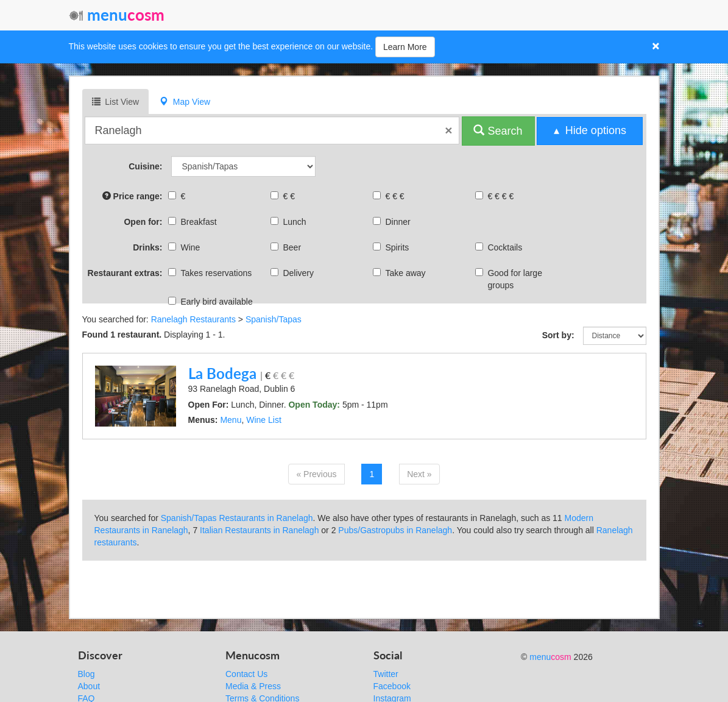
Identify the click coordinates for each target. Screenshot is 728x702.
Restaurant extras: (125, 273)
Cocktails (500, 247)
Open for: (143, 222)
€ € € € (496, 196)
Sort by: (558, 335)
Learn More (405, 47)
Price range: (133, 196)
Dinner (393, 222)
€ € (284, 196)
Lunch (290, 222)
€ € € (390, 196)
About (89, 686)
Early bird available (212, 302)
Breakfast (194, 222)
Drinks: (147, 247)
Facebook (392, 686)
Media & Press (253, 686)
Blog (87, 674)
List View (116, 101)
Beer (287, 247)
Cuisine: (145, 166)
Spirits (392, 247)
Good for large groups (510, 279)
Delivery (294, 273)
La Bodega (222, 373)
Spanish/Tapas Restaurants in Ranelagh (237, 518)
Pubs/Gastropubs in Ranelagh (395, 530)
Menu (231, 420)
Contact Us (246, 674)
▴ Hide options (590, 130)
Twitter (386, 674)
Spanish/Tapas (274, 319)
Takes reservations (211, 273)
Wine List (264, 420)
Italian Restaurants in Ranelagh (259, 530)
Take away (401, 273)
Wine (186, 247)
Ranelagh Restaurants (193, 319)
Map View (185, 101)
